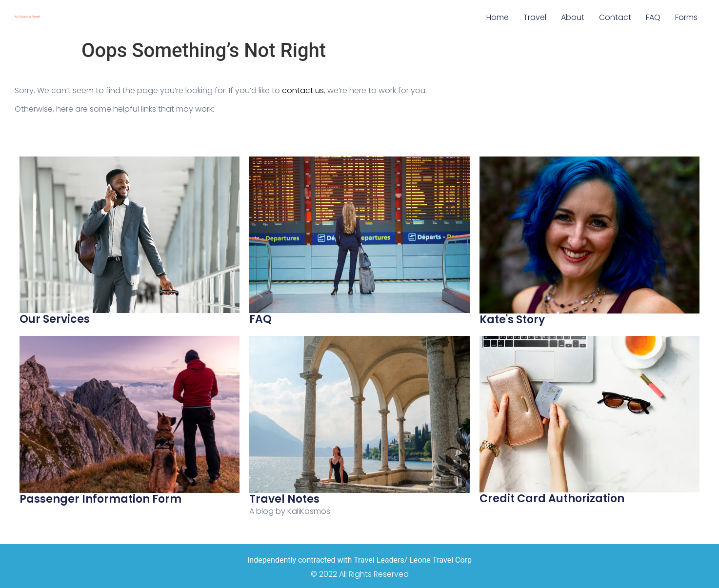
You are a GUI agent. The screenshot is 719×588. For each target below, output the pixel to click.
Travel (535, 17)
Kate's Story (512, 320)
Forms (686, 17)
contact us (303, 90)
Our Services (55, 319)
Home (498, 17)
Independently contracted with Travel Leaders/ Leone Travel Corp (359, 560)
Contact (615, 17)
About (573, 17)
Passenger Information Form (100, 499)
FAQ (653, 17)
